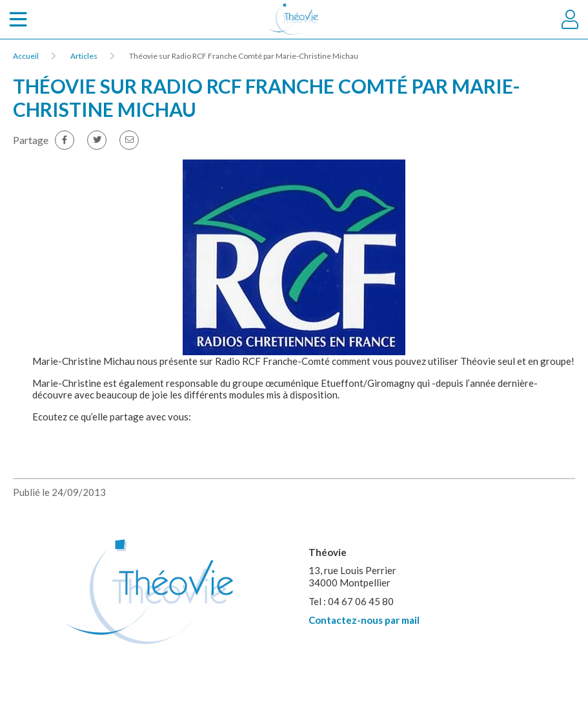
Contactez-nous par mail (364, 620)
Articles (84, 56)
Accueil (26, 56)
